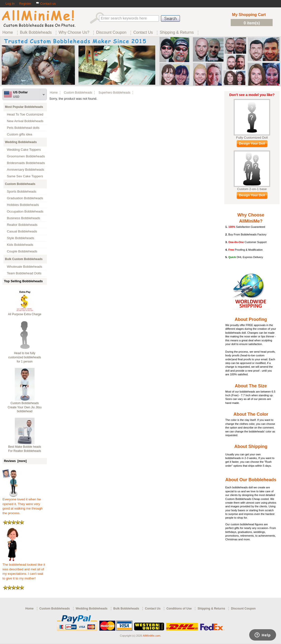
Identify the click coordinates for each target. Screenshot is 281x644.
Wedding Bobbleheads (21, 142)
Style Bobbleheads (21, 238)
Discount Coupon (243, 609)
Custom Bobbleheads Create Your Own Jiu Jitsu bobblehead (25, 407)
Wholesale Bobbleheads (25, 267)
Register (25, 4)
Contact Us (153, 609)
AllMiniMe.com (152, 636)
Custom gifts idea (20, 134)
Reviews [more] (15, 461)
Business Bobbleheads (24, 218)
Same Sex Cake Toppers (25, 176)
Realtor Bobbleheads (22, 225)
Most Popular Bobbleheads (24, 107)
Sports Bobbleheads (22, 191)
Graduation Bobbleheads (25, 198)
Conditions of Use (179, 609)
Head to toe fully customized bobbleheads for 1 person (25, 357)
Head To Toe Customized (25, 114)
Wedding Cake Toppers (24, 150)
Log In (10, 4)
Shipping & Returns (211, 609)
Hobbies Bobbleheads (23, 205)
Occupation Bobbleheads (25, 211)
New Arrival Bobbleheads (25, 121)
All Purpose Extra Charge (25, 314)
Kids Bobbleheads (20, 245)
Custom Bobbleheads (20, 184)
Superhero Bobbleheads (114, 93)
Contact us (46, 4)
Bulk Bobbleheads (126, 609)
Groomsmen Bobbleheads (26, 156)
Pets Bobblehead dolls (23, 128)
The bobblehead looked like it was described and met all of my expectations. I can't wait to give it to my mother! (24, 570)
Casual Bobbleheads (22, 231)
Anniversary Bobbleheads (26, 170)
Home (54, 93)
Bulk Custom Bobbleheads (24, 259)
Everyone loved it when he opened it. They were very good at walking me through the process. (23, 505)
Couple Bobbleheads (22, 251)
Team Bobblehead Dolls (24, 273)
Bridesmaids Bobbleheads (26, 163)
